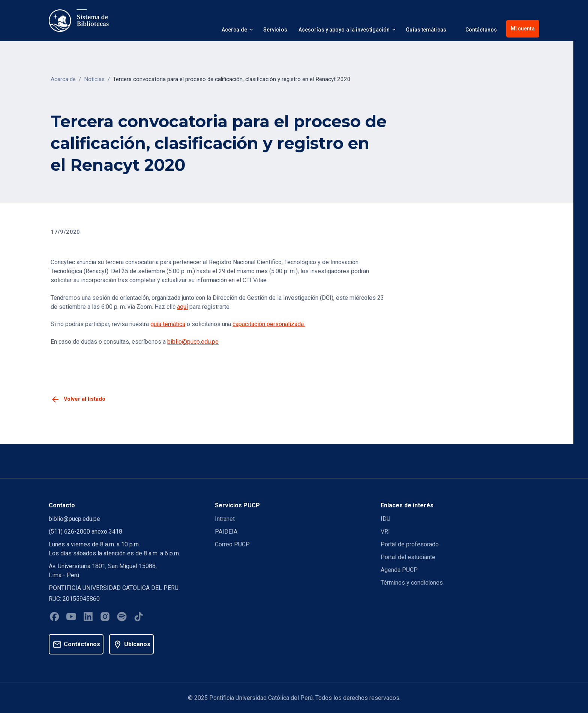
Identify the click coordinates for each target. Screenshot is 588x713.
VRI (385, 532)
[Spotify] (122, 618)
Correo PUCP (232, 544)
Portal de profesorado (410, 544)
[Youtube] (71, 618)
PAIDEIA (226, 532)
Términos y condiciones (412, 583)
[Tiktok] (139, 618)
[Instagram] (105, 618)
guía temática (168, 324)
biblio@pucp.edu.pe (193, 342)
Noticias (94, 79)
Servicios (275, 30)
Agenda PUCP (399, 570)
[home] (79, 21)
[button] (237, 31)
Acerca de (63, 79)
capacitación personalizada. (269, 324)
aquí (182, 307)
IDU (385, 519)
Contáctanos (481, 30)
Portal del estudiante (408, 557)
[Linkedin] (88, 618)
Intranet (225, 519)
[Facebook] (54, 618)
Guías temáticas (426, 30)
